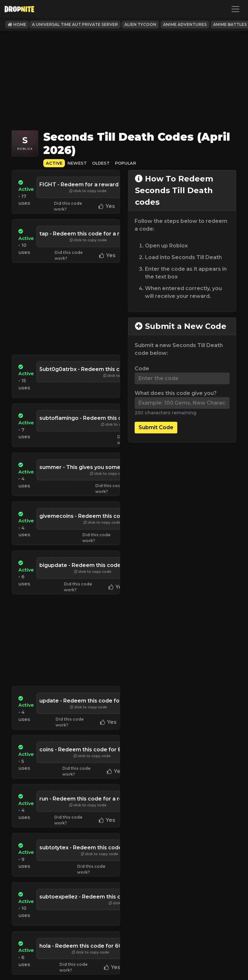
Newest (77, 163)
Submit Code (156, 427)
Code (142, 369)
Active (54, 163)
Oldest (101, 163)
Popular (125, 163)
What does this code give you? (176, 393)
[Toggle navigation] (235, 9)
